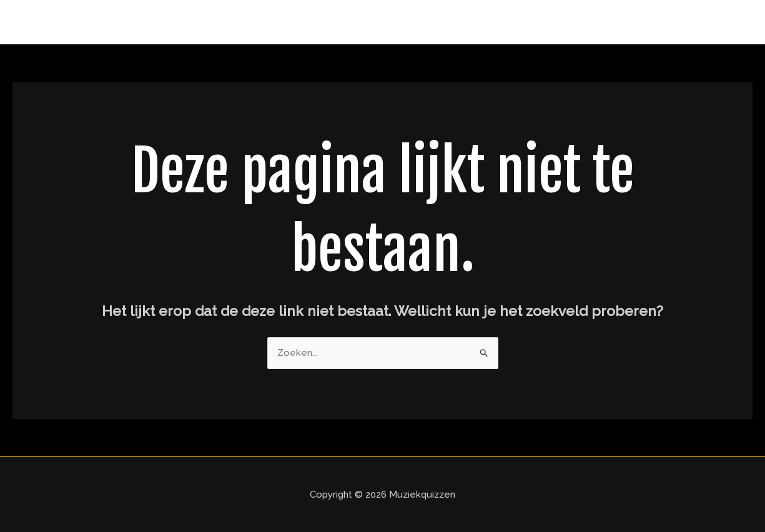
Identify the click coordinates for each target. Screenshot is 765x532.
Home (726, 22)
